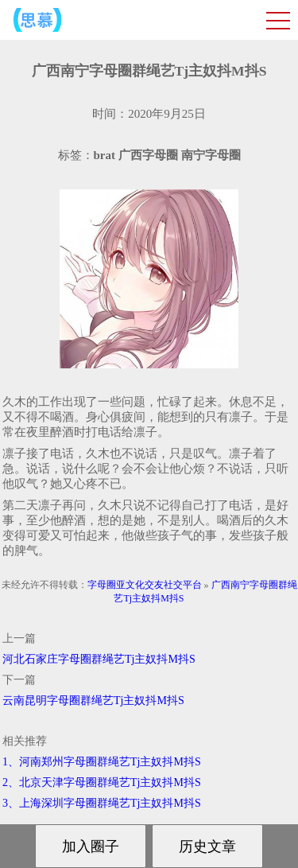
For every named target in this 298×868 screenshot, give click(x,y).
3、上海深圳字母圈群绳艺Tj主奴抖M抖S (102, 803)
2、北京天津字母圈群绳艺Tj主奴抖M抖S (102, 782)
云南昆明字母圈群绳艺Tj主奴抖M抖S (93, 701)
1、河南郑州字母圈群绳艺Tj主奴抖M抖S (102, 762)
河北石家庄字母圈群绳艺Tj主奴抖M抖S (99, 659)
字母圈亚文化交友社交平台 (145, 585)
